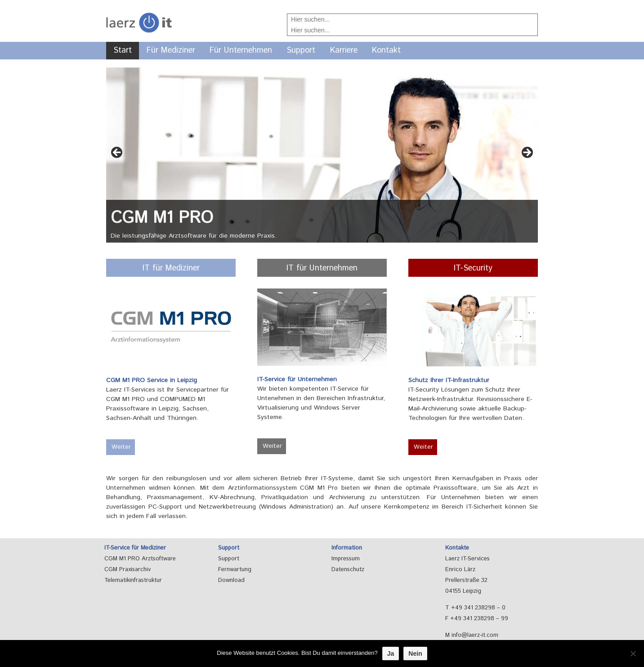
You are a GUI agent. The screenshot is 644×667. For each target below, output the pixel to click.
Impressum (346, 559)
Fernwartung (235, 570)
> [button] (527, 153)
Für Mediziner (171, 50)
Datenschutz (348, 570)
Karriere (344, 50)
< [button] (117, 153)
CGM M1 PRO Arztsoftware (140, 559)
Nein (415, 653)
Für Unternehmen (241, 50)
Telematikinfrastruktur (133, 580)
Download (231, 580)
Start (123, 50)
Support (301, 50)
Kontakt (386, 50)
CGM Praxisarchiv (127, 570)
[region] (322, 160)
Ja (391, 653)
